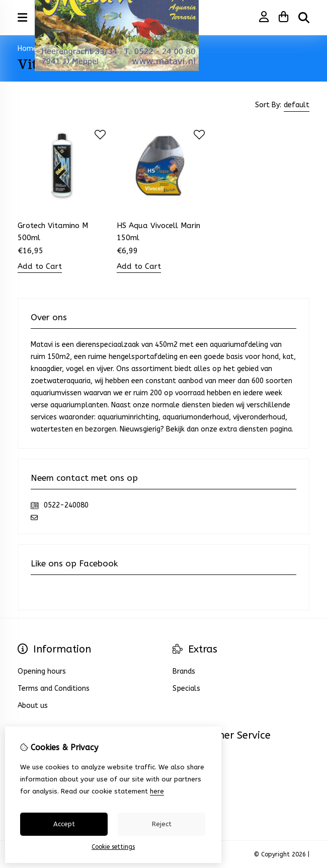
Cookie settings (113, 847)
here (157, 791)
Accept (64, 824)
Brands (184, 671)
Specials (186, 689)
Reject (162, 824)
